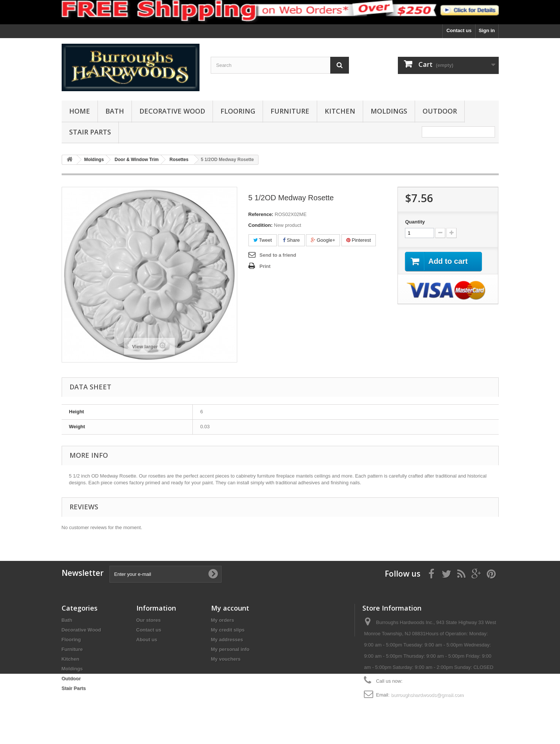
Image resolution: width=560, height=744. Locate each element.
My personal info (230, 649)
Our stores (149, 620)
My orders (223, 620)
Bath (115, 111)
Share (291, 240)
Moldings (389, 111)
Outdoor (440, 111)
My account (230, 608)
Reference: (261, 214)
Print (265, 266)
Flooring (238, 111)
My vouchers (226, 659)
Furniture (290, 111)
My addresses (227, 640)
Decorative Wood (172, 111)
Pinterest (359, 240)
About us (147, 640)
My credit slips (228, 630)
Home (80, 111)
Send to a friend (278, 255)
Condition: (261, 225)
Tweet (263, 240)
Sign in (487, 30)
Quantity (415, 222)
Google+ (323, 240)
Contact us (459, 30)
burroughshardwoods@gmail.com (427, 695)
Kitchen (340, 111)
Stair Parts (90, 132)
